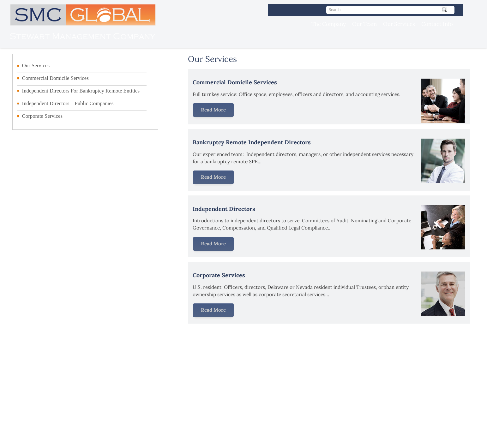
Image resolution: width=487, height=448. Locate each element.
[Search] (390, 10)
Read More (213, 110)
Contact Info (437, 24)
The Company (329, 24)
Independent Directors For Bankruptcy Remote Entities (81, 91)
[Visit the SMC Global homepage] (78, 44)
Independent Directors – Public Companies (68, 103)
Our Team (364, 24)
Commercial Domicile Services (55, 78)
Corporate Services (42, 116)
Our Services (399, 24)
